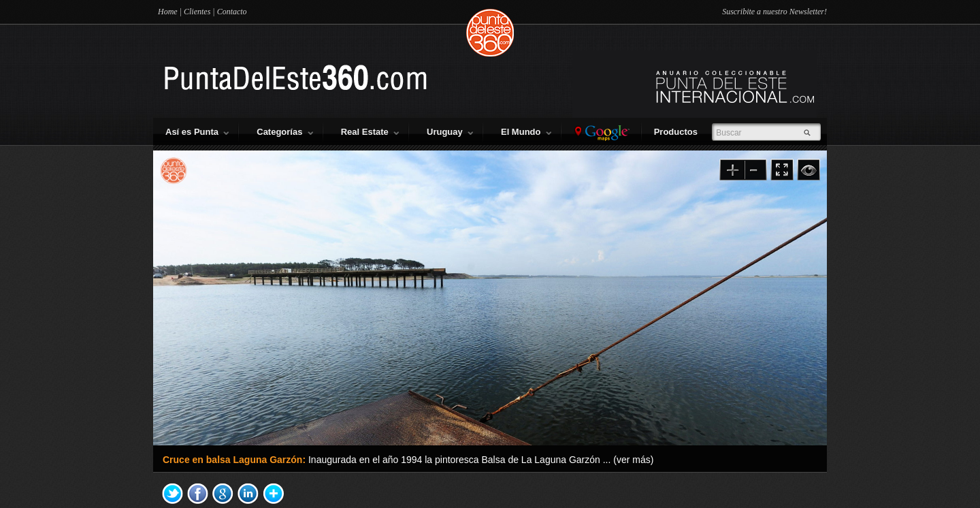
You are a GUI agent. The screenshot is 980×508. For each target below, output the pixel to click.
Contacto (232, 12)
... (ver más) (628, 460)
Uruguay (450, 132)
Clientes (197, 12)
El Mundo (526, 132)
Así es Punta (197, 132)
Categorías (284, 132)
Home (168, 12)
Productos (679, 132)
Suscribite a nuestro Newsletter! (774, 12)
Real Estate (370, 132)
